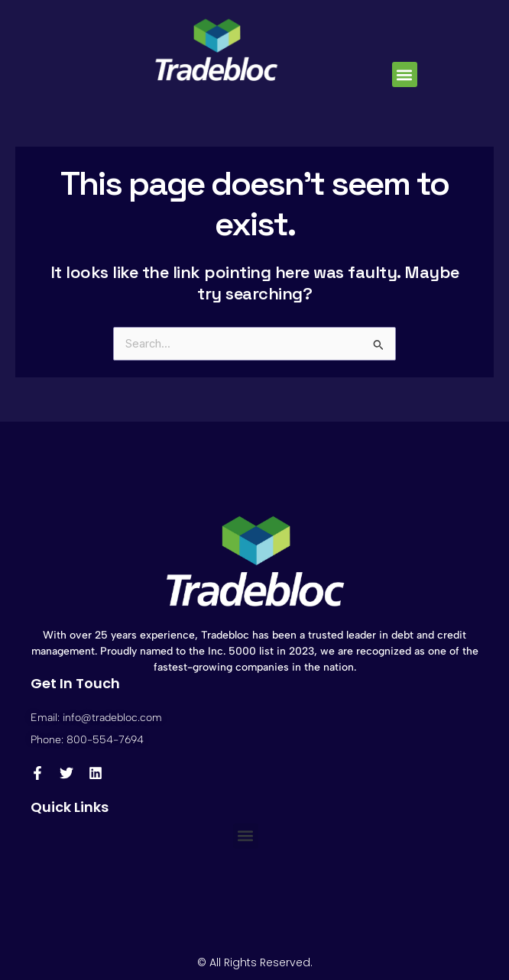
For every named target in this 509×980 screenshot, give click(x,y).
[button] (405, 74)
